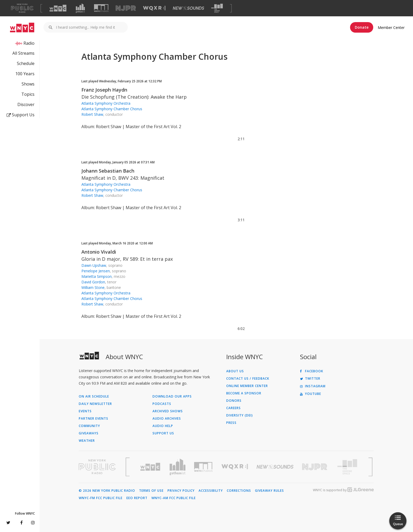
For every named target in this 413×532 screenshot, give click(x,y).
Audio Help (163, 426)
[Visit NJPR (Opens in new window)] (126, 8)
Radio (29, 43)
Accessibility (211, 491)
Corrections (239, 491)
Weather (87, 441)
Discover (26, 104)
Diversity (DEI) (240, 415)
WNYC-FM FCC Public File (101, 498)
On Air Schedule (94, 397)
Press (231, 423)
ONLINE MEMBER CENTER (247, 386)
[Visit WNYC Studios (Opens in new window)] (101, 8)
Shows (28, 84)
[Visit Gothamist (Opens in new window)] (80, 8)
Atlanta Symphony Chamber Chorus (112, 109)
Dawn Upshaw (94, 265)
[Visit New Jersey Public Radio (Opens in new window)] (315, 467)
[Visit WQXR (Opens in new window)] (154, 8)
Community (89, 426)
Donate (362, 27)
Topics (28, 94)
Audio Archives (167, 419)
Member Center (391, 27)
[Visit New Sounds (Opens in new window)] (188, 8)
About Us (235, 371)
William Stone (93, 287)
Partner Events (94, 419)
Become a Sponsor (244, 393)
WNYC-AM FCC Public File (174, 498)
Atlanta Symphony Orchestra (106, 103)
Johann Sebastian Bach (108, 171)
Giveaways (89, 433)
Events (85, 411)
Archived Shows (168, 411)
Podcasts (162, 404)
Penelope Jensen (96, 271)
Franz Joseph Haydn (104, 90)
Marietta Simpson (97, 276)
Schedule (26, 63)
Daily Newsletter (95, 404)
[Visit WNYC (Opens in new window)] (58, 8)
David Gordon (93, 282)
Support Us (21, 115)
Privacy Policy (181, 491)
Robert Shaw (92, 114)
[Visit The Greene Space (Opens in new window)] (217, 8)
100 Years (25, 74)
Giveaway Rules (269, 491)
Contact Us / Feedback (248, 379)
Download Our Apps (172, 397)
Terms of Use (151, 491)
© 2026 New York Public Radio (107, 491)
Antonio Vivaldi (99, 252)
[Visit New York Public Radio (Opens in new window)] (97, 467)
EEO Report (137, 498)
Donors (234, 401)
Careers (233, 408)
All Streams (23, 53)
